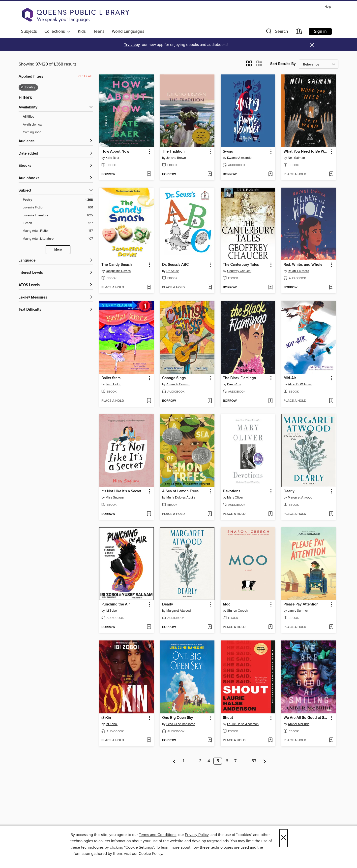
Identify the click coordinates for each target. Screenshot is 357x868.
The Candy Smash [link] (117, 265)
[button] (276, 32)
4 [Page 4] (209, 761)
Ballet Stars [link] (111, 378)
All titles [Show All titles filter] (28, 117)
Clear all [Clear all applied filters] (86, 76)
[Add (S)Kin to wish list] (149, 740)
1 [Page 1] (183, 761)
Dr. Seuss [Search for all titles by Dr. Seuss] (173, 271)
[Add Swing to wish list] (270, 174)
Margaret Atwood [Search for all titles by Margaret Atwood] (300, 498)
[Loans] (299, 32)
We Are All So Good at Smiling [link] (306, 718)
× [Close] (283, 838)
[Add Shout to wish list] (270, 740)
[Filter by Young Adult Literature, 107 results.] (58, 239)
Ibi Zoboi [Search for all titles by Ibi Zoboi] (112, 611)
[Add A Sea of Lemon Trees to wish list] (210, 514)
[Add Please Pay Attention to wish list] (331, 627)
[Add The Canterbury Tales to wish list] (270, 288)
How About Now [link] (115, 152)
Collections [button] (57, 32)
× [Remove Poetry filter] (22, 87)
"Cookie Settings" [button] (139, 847)
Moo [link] (227, 604)
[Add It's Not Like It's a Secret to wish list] (149, 514)
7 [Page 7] (235, 761)
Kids (82, 32)
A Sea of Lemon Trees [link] (180, 491)
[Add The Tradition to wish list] (210, 174)
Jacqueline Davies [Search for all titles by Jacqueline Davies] (118, 271)
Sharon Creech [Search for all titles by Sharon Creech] (237, 611)
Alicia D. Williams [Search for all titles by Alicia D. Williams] (300, 384)
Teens (99, 32)
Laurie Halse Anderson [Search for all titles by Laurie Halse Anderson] (243, 724)
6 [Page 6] (227, 761)
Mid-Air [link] (290, 378)
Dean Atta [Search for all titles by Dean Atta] (234, 384)
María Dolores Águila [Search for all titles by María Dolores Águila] (181, 498)
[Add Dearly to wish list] (331, 514)
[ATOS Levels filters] (56, 285)
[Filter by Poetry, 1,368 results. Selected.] (58, 200)
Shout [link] (228, 718)
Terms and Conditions (158, 835)
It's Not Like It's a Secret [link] (121, 491)
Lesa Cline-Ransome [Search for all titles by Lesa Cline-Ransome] (181, 724)
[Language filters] (56, 261)
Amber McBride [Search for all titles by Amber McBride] (299, 724)
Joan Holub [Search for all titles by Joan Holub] (113, 384)
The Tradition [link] (173, 152)
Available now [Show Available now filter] (33, 125)
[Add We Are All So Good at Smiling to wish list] (331, 740)
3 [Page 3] (200, 761)
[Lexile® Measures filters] (56, 298)
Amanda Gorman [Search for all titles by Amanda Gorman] (178, 384)
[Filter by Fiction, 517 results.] (58, 223)
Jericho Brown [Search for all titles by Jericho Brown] (176, 158)
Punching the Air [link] (116, 604)
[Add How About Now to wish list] (149, 174)
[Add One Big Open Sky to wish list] (210, 740)
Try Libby (132, 45)
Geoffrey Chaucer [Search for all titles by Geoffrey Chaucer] (239, 271)
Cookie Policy (150, 854)
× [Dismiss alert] (312, 45)
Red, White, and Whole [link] (303, 265)
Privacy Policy (197, 835)
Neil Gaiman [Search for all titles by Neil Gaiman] (296, 158)
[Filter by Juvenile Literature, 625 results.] (58, 216)
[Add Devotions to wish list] (270, 514)
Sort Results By (283, 64)
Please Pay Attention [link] (301, 604)
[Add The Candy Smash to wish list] (149, 288)
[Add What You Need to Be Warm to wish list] (331, 174)
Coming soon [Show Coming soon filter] (32, 132)
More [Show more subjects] (58, 250)
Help (328, 7)
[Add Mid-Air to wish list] (331, 401)
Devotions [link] (232, 491)
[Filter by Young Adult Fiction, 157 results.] (58, 231)
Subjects (29, 32)
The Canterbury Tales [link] (241, 265)
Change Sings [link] (174, 378)
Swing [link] (228, 152)
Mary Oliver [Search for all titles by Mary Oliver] (235, 498)
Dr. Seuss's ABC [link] (175, 265)
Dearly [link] (289, 491)
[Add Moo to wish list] (270, 627)
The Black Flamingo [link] (239, 378)
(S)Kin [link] (106, 718)
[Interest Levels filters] (56, 273)
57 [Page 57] (254, 761)
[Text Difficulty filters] (56, 310)
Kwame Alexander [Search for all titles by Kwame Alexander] (240, 158)
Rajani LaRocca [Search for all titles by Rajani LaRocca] (298, 271)
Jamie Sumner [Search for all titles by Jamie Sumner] (298, 611)
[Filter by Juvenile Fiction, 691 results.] (58, 208)
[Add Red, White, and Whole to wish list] (331, 288)
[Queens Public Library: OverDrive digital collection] (76, 15)
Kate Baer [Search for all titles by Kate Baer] (112, 158)
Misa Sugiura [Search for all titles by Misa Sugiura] (115, 498)
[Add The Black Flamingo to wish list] (270, 401)
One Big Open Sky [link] (178, 718)
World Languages (128, 32)
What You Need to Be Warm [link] (306, 152)
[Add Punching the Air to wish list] (149, 627)
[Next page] (265, 761)
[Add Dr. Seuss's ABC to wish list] (210, 288)
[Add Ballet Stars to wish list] (149, 401)
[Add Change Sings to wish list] (210, 401)
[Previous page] (174, 761)
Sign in (320, 32)
